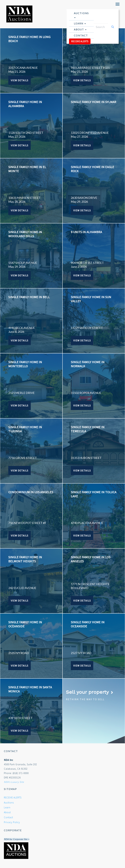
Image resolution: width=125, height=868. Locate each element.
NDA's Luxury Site (14, 782)
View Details (20, 80)
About (80, 29)
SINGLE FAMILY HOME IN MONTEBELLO (25, 364)
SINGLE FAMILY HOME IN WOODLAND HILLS (25, 234)
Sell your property (90, 692)
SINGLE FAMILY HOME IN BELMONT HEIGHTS (25, 559)
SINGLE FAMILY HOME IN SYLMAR (94, 102)
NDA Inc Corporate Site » (17, 839)
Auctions (81, 15)
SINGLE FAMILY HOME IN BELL (29, 297)
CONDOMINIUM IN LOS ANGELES (31, 492)
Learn (80, 23)
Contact (81, 35)
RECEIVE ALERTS (80, 41)
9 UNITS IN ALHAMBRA (86, 232)
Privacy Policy (12, 822)
